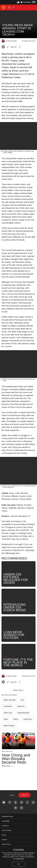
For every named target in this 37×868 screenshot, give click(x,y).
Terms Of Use (6, 844)
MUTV (25, 539)
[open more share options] (20, 47)
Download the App (7, 816)
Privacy (4, 835)
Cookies (4, 840)
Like (22, 700)
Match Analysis (9, 726)
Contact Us (5, 826)
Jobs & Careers (7, 830)
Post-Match (8, 706)
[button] (9, 7)
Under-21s (21, 706)
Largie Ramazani (23, 713)
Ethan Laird (8, 713)
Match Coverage (10, 700)
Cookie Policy (20, 859)
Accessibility (6, 821)
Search (16, 719)
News (6, 719)
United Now (28, 719)
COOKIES (18, 850)
